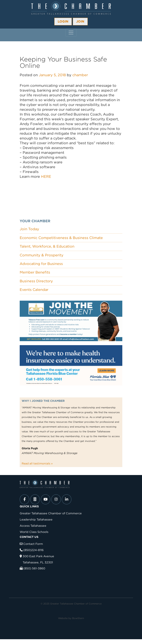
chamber (80, 75)
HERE (46, 176)
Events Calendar (34, 290)
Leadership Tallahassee (36, 519)
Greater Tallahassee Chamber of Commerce (51, 513)
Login (63, 21)
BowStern (78, 618)
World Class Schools (34, 532)
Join (80, 21)
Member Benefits (35, 272)
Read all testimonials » (37, 463)
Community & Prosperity (42, 255)
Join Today (29, 229)
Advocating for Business (41, 264)
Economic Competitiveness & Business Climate (61, 238)
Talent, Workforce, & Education (47, 246)
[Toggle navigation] (71, 33)
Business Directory (36, 281)
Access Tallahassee (33, 526)
